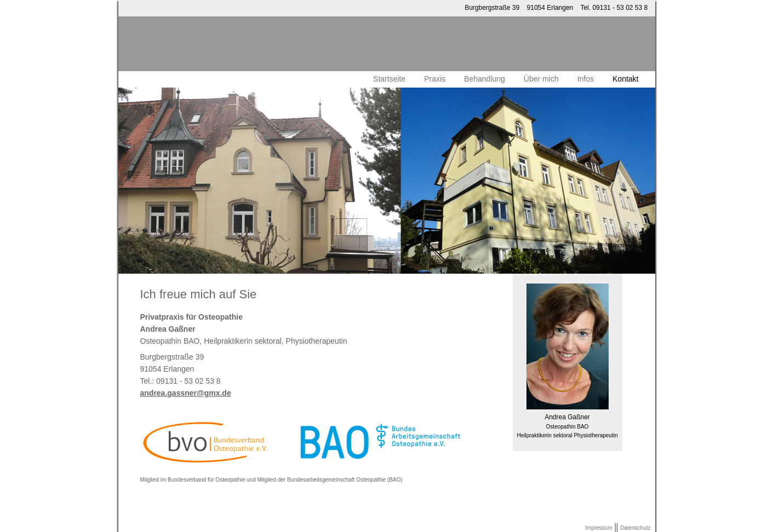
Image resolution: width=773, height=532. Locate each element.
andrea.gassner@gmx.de (186, 393)
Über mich (541, 79)
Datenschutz (635, 528)
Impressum (599, 528)
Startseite (389, 79)
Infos (586, 79)
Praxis (435, 79)
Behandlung (485, 79)
